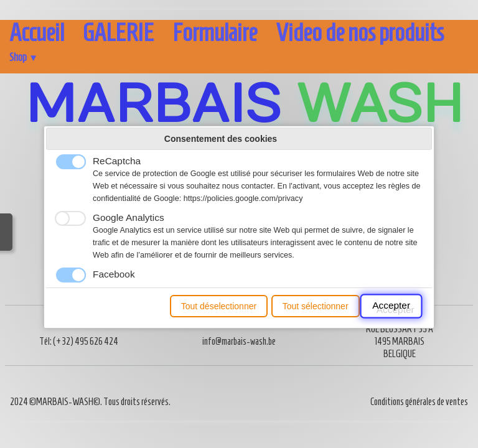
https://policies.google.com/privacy (243, 198)
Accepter (391, 306)
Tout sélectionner (316, 306)
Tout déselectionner (219, 306)
